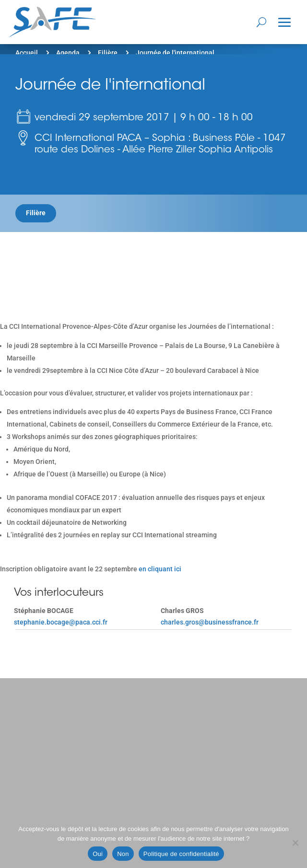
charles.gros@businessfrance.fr (210, 622)
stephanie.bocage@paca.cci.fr (61, 622)
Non (123, 854)
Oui (98, 854)
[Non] (295, 843)
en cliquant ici (159, 569)
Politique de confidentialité (181, 854)
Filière (108, 53)
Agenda (68, 53)
